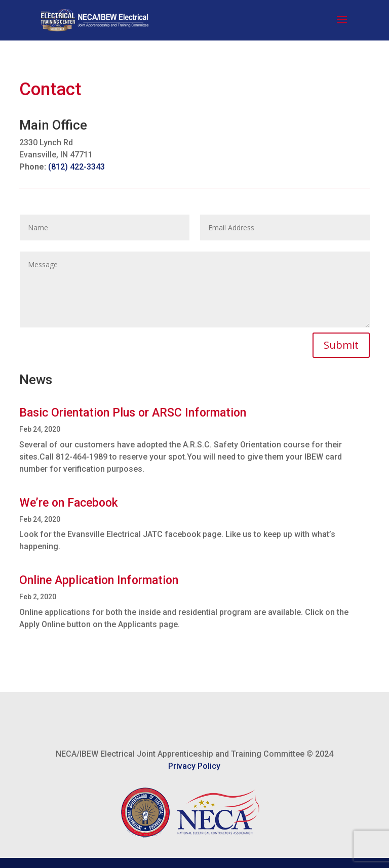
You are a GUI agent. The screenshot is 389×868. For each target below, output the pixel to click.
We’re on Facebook (69, 503)
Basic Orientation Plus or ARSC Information (133, 413)
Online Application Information (99, 580)
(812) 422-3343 (76, 167)
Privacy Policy (194, 766)
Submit (341, 345)
